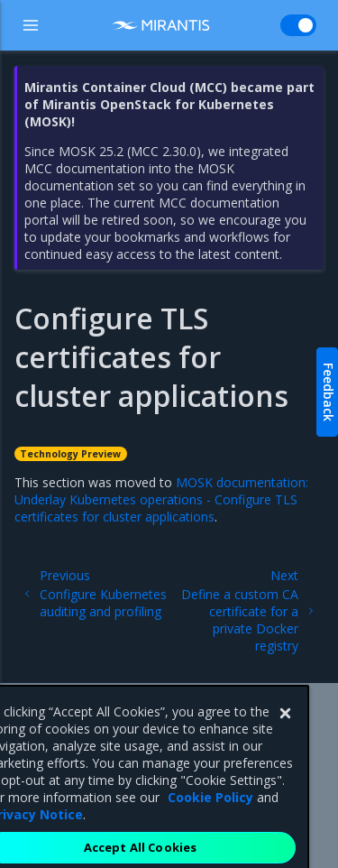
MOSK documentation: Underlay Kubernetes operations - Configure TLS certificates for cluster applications (161, 499)
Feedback (329, 392)
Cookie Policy (210, 808)
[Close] (285, 725)
